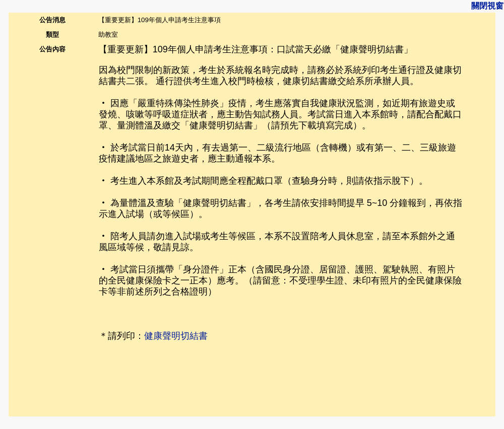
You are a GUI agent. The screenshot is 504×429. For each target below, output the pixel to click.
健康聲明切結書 (176, 336)
